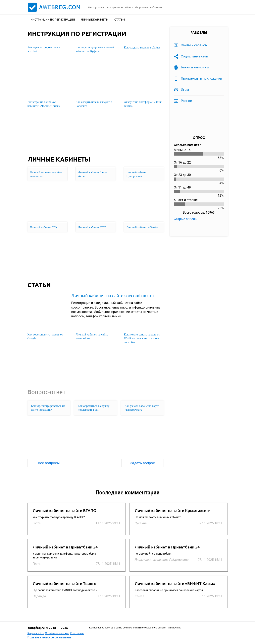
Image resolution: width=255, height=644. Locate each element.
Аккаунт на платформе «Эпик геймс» (143, 104)
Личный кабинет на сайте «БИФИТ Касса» (175, 583)
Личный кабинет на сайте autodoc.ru (46, 174)
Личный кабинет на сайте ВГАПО (65, 510)
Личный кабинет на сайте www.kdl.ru (92, 336)
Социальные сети (195, 56)
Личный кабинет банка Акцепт (93, 174)
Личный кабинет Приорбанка (137, 174)
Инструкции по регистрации (53, 19)
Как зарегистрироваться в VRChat (44, 49)
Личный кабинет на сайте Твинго (65, 583)
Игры (185, 90)
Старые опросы (186, 219)
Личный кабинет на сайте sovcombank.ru (113, 296)
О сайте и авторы (57, 633)
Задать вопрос (143, 463)
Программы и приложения (202, 78)
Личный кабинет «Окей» (142, 227)
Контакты (77, 633)
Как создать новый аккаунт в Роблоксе (94, 104)
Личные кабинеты (95, 19)
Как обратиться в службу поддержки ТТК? (94, 408)
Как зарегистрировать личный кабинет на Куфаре (95, 49)
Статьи (120, 19)
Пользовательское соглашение (50, 637)
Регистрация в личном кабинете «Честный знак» (44, 104)
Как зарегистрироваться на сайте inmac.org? (48, 408)
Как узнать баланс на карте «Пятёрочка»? (142, 408)
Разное (186, 101)
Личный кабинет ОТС (92, 227)
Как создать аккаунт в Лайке (142, 47)
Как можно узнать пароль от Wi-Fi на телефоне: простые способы (142, 338)
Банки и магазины (195, 67)
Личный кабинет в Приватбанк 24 (65, 547)
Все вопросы (49, 463)
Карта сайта (36, 633)
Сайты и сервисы (194, 45)
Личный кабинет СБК (44, 227)
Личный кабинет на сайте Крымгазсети (173, 510)
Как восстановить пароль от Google (45, 336)
